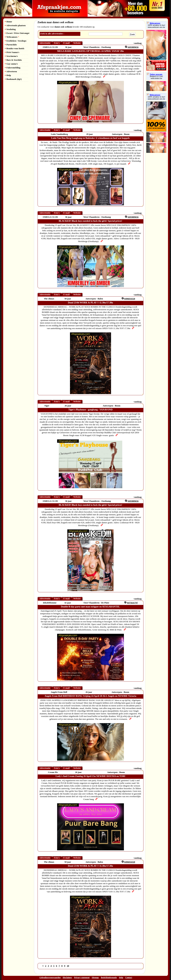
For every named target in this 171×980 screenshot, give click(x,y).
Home (8, 22)
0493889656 (133, 47)
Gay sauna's (11, 64)
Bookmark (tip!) (13, 79)
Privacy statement (82, 977)
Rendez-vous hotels (15, 48)
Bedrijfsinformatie (109, 977)
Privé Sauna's (12, 52)
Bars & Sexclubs (13, 60)
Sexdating (10, 29)
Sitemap (95, 977)
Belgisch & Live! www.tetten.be (156, 77)
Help (8, 75)
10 (68, 966)
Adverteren (11, 71)
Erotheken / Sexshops (16, 41)
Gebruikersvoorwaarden (50, 977)
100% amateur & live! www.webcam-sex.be (156, 26)
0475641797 (133, 603)
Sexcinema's (11, 56)
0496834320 (130, 299)
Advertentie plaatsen (15, 25)
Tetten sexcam (155, 74)
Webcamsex (12, 37)
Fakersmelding (13, 68)
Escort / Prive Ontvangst (17, 33)
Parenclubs (11, 45)
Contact (129, 977)
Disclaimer (67, 977)
